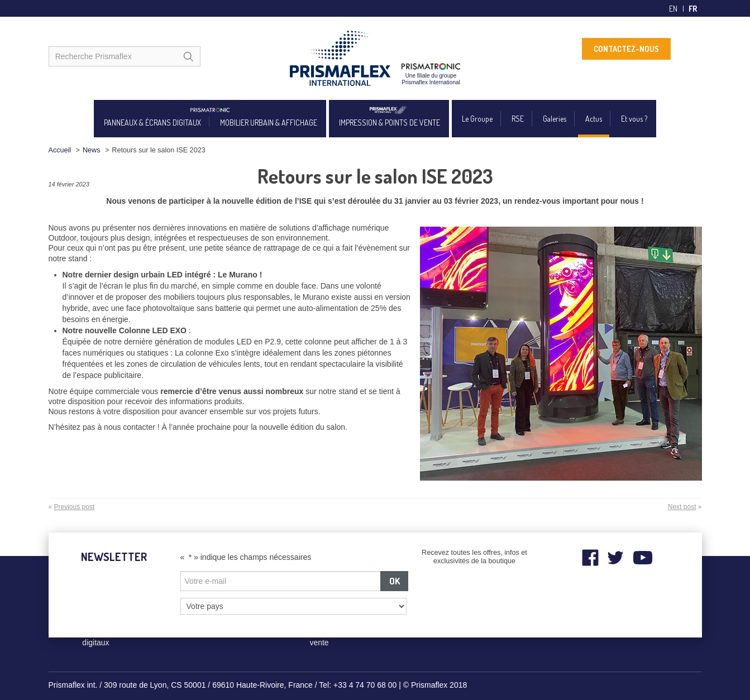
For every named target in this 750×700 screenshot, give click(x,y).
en (673, 9)
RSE (518, 119)
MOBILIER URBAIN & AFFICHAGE (269, 123)
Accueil (60, 150)
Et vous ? (634, 119)
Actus (594, 119)
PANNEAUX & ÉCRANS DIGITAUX (152, 123)
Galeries (555, 119)
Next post (682, 507)
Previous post (75, 507)
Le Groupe (477, 119)
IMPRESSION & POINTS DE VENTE (390, 123)
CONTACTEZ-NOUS (626, 49)
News (92, 150)
